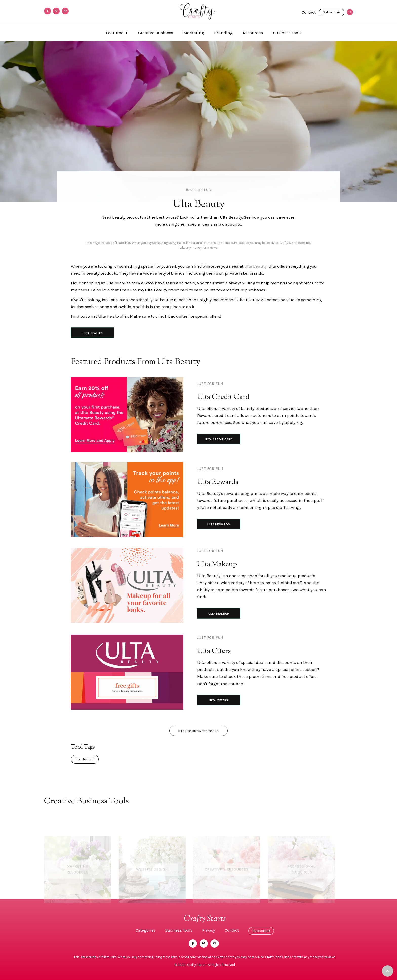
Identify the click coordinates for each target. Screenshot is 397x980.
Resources (253, 33)
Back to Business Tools (199, 731)
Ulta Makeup (219, 614)
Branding (223, 33)
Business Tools (287, 33)
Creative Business (156, 33)
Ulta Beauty (255, 266)
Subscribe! (332, 12)
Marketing (194, 33)
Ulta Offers (219, 700)
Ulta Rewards (219, 524)
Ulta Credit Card (219, 439)
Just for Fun (198, 190)
